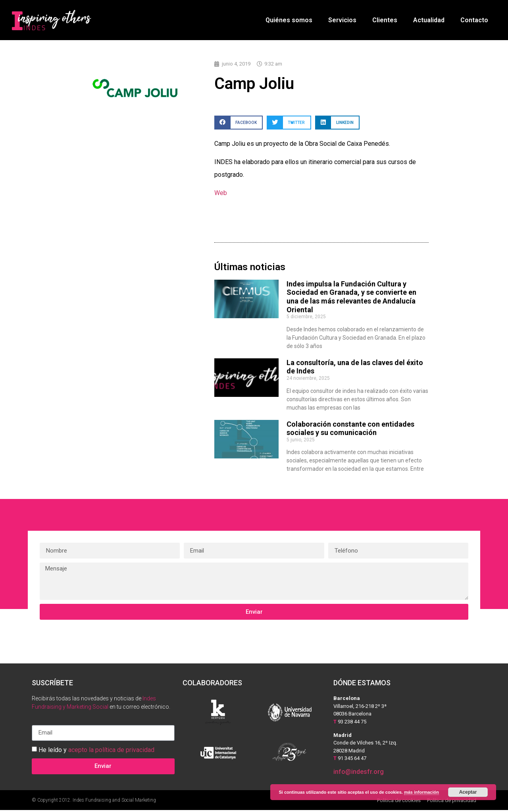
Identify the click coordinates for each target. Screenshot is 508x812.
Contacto (474, 20)
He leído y (96, 751)
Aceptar (468, 792)
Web (221, 195)
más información (421, 792)
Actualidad (429, 20)
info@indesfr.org (359, 774)
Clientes (385, 20)
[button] (239, 125)
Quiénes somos (289, 20)
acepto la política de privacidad (111, 751)
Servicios (342, 20)
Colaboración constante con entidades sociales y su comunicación (350, 430)
